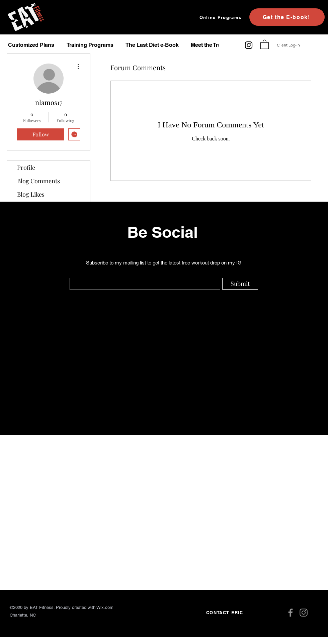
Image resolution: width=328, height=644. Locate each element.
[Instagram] (249, 45)
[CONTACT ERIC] (225, 612)
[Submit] (240, 284)
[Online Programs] (221, 17)
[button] (265, 44)
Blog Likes (31, 194)
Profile (26, 168)
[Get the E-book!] (287, 17)
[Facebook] (291, 613)
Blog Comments (38, 181)
